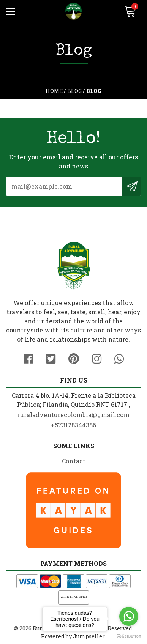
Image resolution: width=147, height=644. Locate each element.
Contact (74, 461)
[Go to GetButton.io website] (129, 636)
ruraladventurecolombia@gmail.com (73, 415)
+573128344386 (73, 425)
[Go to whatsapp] (129, 616)
